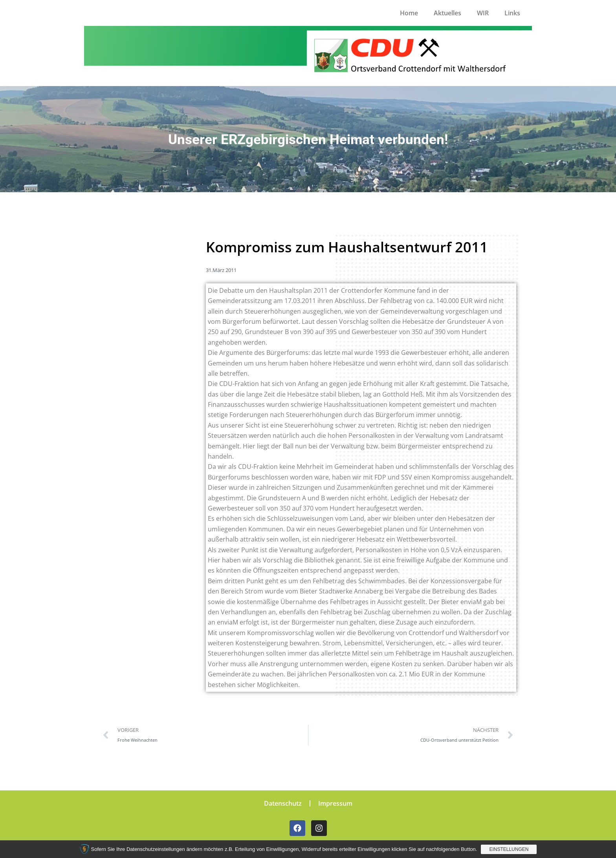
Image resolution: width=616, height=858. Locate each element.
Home (409, 13)
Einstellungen (509, 849)
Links (512, 13)
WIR (483, 13)
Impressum (335, 803)
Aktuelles (447, 13)
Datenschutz (283, 803)
